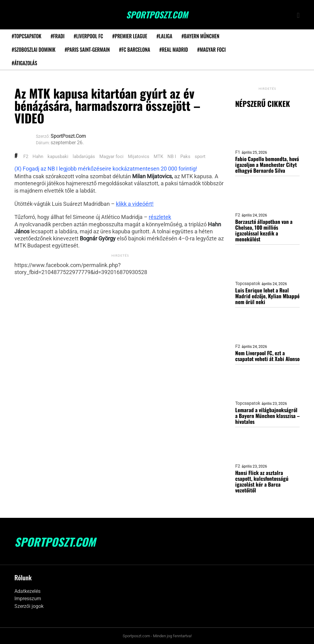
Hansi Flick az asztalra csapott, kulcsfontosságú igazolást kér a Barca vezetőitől (262, 481)
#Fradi (57, 36)
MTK (158, 156)
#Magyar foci (211, 50)
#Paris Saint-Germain (87, 50)
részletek (160, 217)
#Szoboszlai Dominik (34, 50)
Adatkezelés (27, 591)
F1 (238, 152)
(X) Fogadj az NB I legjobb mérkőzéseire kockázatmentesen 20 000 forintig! (106, 169)
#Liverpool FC (88, 36)
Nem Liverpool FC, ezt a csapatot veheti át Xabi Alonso (267, 356)
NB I (172, 156)
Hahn (38, 156)
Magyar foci (111, 156)
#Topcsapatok (27, 36)
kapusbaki (58, 156)
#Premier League (130, 36)
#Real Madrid (174, 50)
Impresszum (28, 599)
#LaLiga (164, 36)
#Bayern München (200, 36)
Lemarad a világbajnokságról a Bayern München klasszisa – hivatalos (267, 416)
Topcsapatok (248, 284)
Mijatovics (139, 156)
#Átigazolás (24, 63)
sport (200, 156)
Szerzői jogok (29, 606)
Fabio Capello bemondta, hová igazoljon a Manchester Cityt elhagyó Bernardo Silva (267, 165)
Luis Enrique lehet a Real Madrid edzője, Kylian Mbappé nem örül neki (267, 296)
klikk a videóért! (135, 204)
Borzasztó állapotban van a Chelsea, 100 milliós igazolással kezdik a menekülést (264, 230)
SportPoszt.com (157, 15)
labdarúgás (84, 156)
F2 (26, 156)
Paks (185, 156)
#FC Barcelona (135, 50)
